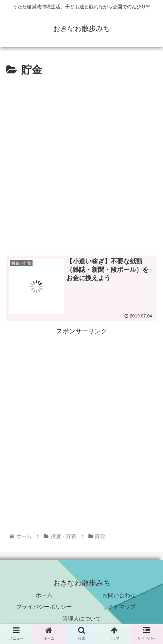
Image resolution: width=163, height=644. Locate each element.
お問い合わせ (119, 595)
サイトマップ (119, 607)
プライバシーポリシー (44, 607)
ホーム (44, 595)
